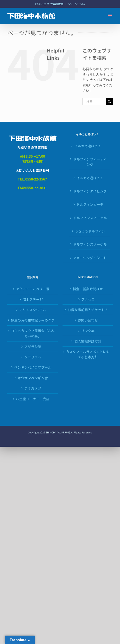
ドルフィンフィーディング (90, 162)
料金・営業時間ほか (88, 289)
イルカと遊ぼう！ (88, 146)
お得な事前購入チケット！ (88, 310)
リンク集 (88, 331)
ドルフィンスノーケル (90, 218)
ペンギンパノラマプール (33, 367)
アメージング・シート (90, 258)
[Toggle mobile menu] (110, 16)
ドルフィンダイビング (90, 191)
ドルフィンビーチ (90, 204)
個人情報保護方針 (88, 341)
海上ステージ (33, 299)
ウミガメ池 (33, 388)
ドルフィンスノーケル (90, 244)
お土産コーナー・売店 (33, 399)
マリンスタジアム (33, 310)
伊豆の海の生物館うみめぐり (33, 320)
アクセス (88, 299)
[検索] (109, 101)
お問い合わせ (88, 320)
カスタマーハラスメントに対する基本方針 (88, 354)
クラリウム (33, 357)
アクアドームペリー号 (33, 289)
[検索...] (94, 101)
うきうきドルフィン (90, 231)
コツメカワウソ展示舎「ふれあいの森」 (33, 333)
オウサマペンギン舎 (33, 378)
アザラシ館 (33, 347)
